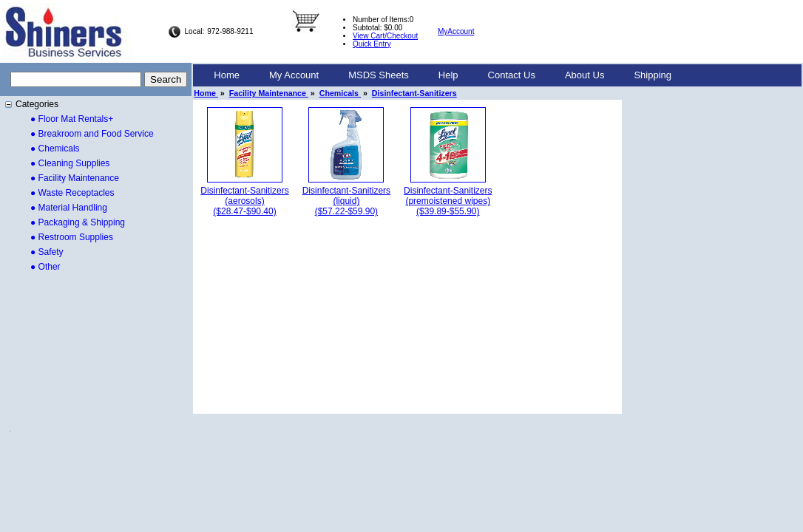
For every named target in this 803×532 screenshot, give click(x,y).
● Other (45, 267)
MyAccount (456, 31)
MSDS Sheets (379, 75)
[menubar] (443, 75)
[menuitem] (227, 75)
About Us (585, 75)
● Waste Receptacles (72, 193)
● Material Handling (69, 208)
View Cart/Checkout (385, 36)
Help (448, 75)
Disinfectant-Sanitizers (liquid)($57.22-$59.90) (346, 201)
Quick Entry (372, 44)
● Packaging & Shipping (78, 222)
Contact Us (512, 75)
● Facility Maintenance (75, 178)
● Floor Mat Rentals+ (72, 119)
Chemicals (340, 93)
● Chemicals (55, 149)
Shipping (653, 75)
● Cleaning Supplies (70, 163)
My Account (294, 75)
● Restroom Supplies (72, 237)
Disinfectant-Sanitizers (414, 93)
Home (227, 75)
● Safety (47, 252)
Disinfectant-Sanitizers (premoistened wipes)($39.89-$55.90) (448, 201)
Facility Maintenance (269, 93)
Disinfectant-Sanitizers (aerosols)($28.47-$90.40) (244, 201)
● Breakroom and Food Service (92, 134)
